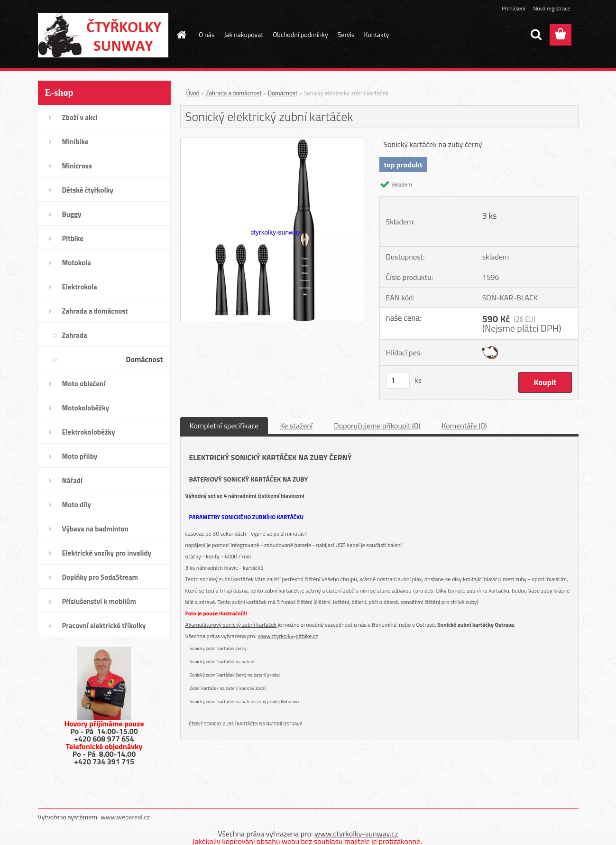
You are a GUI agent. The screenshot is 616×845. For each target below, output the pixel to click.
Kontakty (377, 34)
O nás (207, 34)
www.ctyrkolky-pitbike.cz (288, 636)
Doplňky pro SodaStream (100, 577)
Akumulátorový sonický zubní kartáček (231, 625)
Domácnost (144, 359)
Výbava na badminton (95, 529)
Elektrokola (80, 287)
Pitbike (73, 238)
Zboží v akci (80, 117)
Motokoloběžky (86, 408)
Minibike (75, 142)
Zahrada (75, 335)
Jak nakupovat (244, 34)
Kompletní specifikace (224, 426)
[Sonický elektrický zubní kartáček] (273, 142)
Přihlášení (513, 8)
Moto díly (77, 505)
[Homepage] (181, 35)
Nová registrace (552, 8)
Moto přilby (80, 456)
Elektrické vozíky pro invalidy (107, 553)
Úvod (193, 93)
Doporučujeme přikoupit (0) (377, 426)
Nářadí (72, 480)
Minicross (77, 166)
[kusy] (398, 380)
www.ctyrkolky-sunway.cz (356, 834)
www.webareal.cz (125, 817)
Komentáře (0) (464, 426)
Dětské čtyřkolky (88, 190)
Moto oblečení (84, 384)
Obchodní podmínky (300, 34)
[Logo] (103, 35)
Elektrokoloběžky (89, 432)
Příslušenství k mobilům (99, 601)
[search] (536, 35)
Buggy (72, 214)
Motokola (77, 263)
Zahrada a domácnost (95, 311)
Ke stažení (296, 426)
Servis (346, 34)
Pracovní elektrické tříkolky (104, 626)
